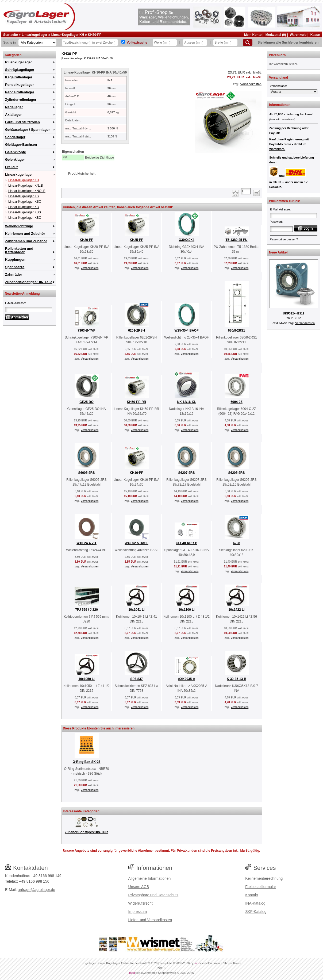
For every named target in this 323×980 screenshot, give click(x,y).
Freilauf (11, 167)
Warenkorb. (277, 149)
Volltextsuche (137, 43)
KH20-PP (86, 240)
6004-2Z (237, 402)
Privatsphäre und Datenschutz (153, 895)
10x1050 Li (86, 679)
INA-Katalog (255, 903)
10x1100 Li (187, 610)
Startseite (11, 35)
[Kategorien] (37, 43)
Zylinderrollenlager (21, 100)
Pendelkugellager (20, 85)
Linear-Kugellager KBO (25, 218)
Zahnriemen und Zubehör (26, 241)
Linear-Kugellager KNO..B (27, 191)
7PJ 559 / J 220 (86, 610)
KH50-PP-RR (136, 402)
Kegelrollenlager (19, 77)
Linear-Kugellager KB (24, 207)
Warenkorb (298, 35)
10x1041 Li (136, 610)
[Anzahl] (246, 191)
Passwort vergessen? (284, 239)
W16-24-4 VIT (86, 543)
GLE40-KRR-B (187, 543)
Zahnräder (14, 274)
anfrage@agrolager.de (36, 890)
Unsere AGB (139, 887)
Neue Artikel (278, 252)
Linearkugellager (34, 35)
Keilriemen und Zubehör (25, 234)
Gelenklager (15, 160)
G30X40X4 (187, 240)
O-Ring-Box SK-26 (86, 762)
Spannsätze (15, 267)
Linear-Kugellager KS (24, 196)
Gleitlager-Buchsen (21, 145)
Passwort (276, 222)
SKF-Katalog (256, 912)
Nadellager (14, 107)
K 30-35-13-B (237, 679)
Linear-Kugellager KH (68, 35)
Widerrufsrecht (141, 903)
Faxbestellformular (261, 887)
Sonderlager (15, 137)
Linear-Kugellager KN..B (26, 186)
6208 (237, 543)
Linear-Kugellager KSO (25, 202)
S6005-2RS (86, 473)
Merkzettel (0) (276, 35)
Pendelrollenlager (20, 92)
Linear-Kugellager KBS (25, 212)
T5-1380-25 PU (236, 240)
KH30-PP (95, 35)
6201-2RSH (136, 330)
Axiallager (13, 115)
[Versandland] (294, 92)
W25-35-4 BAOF (186, 330)
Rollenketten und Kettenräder (19, 250)
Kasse (315, 35)
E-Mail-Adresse (15, 303)
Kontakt (251, 895)
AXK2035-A (187, 679)
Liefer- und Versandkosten (150, 920)
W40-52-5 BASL (136, 543)
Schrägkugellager (20, 70)
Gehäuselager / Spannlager (28, 130)
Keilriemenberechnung (264, 878)
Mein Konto (253, 35)
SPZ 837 (136, 679)
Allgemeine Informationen (150, 878)
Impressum (138, 912)
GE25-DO (86, 402)
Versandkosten (251, 84)
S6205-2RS (236, 473)
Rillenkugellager (18, 62)
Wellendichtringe (19, 226)
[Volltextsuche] (123, 42)
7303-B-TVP (86, 330)
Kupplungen (15, 260)
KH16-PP (136, 473)
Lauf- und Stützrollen (22, 122)
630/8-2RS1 (236, 330)
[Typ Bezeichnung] (90, 43)
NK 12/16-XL (186, 402)
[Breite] (225, 43)
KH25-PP (136, 240)
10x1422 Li (237, 610)
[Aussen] (195, 43)
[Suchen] (248, 43)
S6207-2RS (186, 473)
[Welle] (165, 43)
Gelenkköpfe (16, 152)
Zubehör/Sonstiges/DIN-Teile (29, 282)
